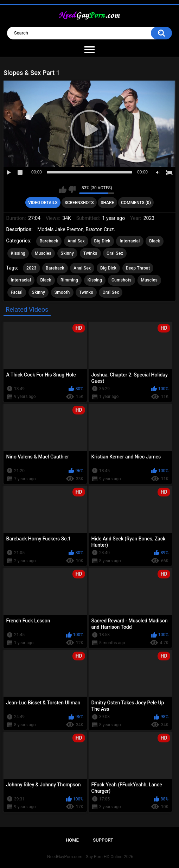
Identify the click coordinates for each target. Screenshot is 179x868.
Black (155, 241)
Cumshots (122, 280)
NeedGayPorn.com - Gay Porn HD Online (85, 857)
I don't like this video (72, 190)
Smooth (62, 292)
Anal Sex (76, 241)
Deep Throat (138, 268)
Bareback (49, 241)
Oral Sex (115, 253)
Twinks (90, 253)
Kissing (18, 253)
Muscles (43, 253)
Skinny (68, 253)
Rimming (69, 280)
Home (72, 840)
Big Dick (102, 241)
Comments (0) (136, 203)
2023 (31, 268)
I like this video (63, 190)
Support (103, 840)
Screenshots (79, 203)
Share (107, 203)
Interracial (130, 241)
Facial (17, 292)
